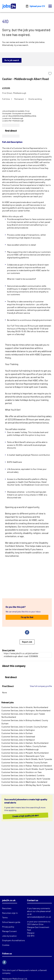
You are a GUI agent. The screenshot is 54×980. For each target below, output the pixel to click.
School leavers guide (11, 922)
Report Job (27, 642)
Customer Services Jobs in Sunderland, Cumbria (23, 775)
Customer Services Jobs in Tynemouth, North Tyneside (26, 779)
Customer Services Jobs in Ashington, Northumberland (26, 710)
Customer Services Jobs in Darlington (18, 730)
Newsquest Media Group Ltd (15, 979)
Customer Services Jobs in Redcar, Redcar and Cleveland (27, 766)
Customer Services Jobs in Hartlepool (18, 740)
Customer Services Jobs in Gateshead (18, 737)
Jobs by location (9, 936)
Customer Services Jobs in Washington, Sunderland (24, 782)
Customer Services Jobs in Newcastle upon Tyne (23, 756)
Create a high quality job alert (28, 816)
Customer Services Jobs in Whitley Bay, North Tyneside (26, 785)
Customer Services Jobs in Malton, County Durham (24, 746)
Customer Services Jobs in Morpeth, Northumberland (25, 753)
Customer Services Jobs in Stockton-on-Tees (22, 772)
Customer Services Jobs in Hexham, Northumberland (25, 743)
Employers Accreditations (14, 940)
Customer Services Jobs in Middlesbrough (20, 749)
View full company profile (41, 686)
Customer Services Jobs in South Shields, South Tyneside (27, 769)
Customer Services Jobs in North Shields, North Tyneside (27, 759)
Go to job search (12, 60)
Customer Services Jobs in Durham (17, 733)
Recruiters (7, 908)
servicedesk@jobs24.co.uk (39, 917)
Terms (5, 917)
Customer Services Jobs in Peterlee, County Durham (24, 762)
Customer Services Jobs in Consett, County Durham (24, 727)
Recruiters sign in (10, 913)
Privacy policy (8, 927)
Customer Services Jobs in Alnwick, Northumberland (25, 707)
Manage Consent (9, 931)
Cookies (6, 945)
